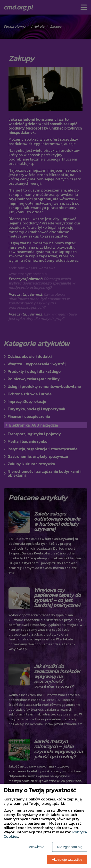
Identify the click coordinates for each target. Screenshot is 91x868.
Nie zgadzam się (70, 847)
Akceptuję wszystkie (67, 860)
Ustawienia (36, 847)
